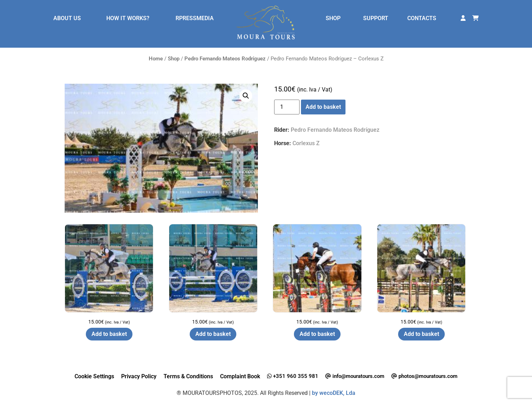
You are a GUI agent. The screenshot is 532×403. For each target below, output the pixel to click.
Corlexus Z (306, 143)
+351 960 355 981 (293, 376)
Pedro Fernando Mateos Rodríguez (225, 59)
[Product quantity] (287, 107)
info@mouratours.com (355, 376)
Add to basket (323, 107)
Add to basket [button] (109, 334)
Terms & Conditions (188, 376)
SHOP (333, 18)
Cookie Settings (94, 376)
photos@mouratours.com (424, 376)
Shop (174, 59)
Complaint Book (240, 376)
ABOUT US (67, 18)
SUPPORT (376, 18)
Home (156, 59)
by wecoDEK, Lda (334, 393)
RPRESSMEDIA (195, 18)
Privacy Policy (139, 376)
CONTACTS (422, 18)
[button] (246, 96)
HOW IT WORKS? (128, 18)
